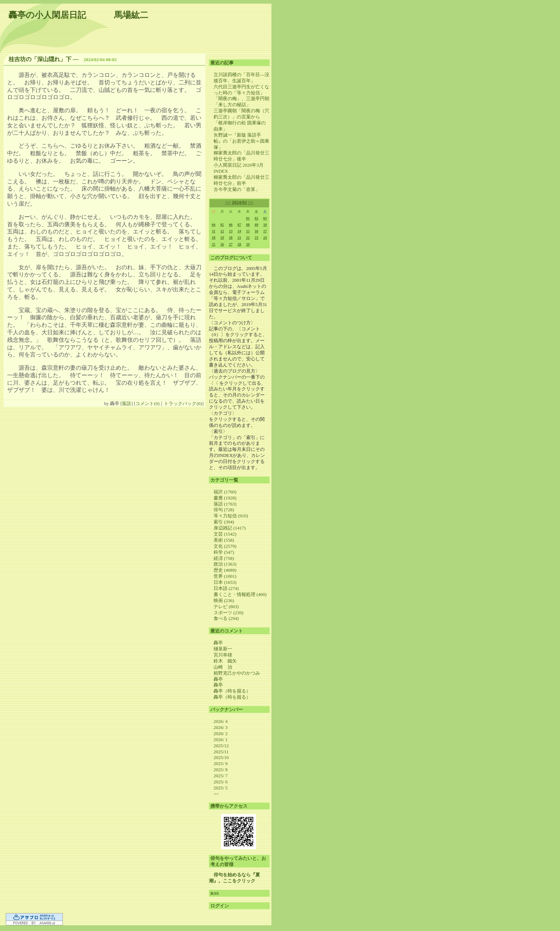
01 (248, 218)
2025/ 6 (221, 782)
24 (265, 238)
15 (248, 231)
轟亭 (218, 643)
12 (222, 231)
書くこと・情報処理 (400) (240, 594)
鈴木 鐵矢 (225, 661)
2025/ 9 (221, 763)
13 (231, 231)
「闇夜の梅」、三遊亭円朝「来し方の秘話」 (241, 102)
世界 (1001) (225, 576)
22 (248, 238)
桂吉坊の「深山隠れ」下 (40, 59)
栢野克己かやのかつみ (237, 673)
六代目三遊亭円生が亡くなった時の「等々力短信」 (241, 90)
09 (256, 225)
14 (239, 231)
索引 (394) (224, 522)
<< (228, 202)
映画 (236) (224, 600)
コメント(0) (147, 403)
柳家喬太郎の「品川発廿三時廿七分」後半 (241, 156)
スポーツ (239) (228, 613)
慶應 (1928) (225, 498)
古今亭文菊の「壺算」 (237, 189)
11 (213, 231)
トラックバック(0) (183, 403)
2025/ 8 (221, 770)
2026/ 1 (221, 740)
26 (222, 244)
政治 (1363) (225, 564)
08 (248, 225)
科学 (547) (224, 552)
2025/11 (221, 752)
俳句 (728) (224, 510)
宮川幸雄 (223, 655)
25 (214, 244)
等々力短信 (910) (231, 516)
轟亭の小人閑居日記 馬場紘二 (78, 15)
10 (265, 225)
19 (222, 238)
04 (214, 225)
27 (231, 244)
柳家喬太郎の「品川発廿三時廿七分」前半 (241, 180)
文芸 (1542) (225, 534)
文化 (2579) (225, 546)
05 (222, 225)
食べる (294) (226, 618)
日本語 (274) (226, 588)
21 (239, 238)
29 (248, 244)
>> (251, 202)
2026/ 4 (221, 721)
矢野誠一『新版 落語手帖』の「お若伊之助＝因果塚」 (241, 141)
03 (265, 218)
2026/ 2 (221, 733)
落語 (126, 403)
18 (214, 238)
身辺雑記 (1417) (230, 528)
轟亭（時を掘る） (232, 691)
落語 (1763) (225, 504)
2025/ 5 (221, 788)
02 (256, 218)
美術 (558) (224, 540)
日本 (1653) (225, 582)
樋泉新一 (223, 649)
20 (231, 238)
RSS (215, 893)
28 (239, 244)
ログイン (220, 906)
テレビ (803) (226, 607)
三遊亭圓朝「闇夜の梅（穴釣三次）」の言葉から (241, 114)
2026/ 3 (221, 727)
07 (239, 225)
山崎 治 (223, 667)
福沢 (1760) (225, 492)
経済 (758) (224, 558)
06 (231, 225)
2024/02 (239, 202)
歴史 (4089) (225, 570)
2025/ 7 (221, 776)
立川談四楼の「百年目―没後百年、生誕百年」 (241, 78)
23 (256, 238)
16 (256, 231)
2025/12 (221, 746)
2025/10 (221, 757)
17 (265, 231)
